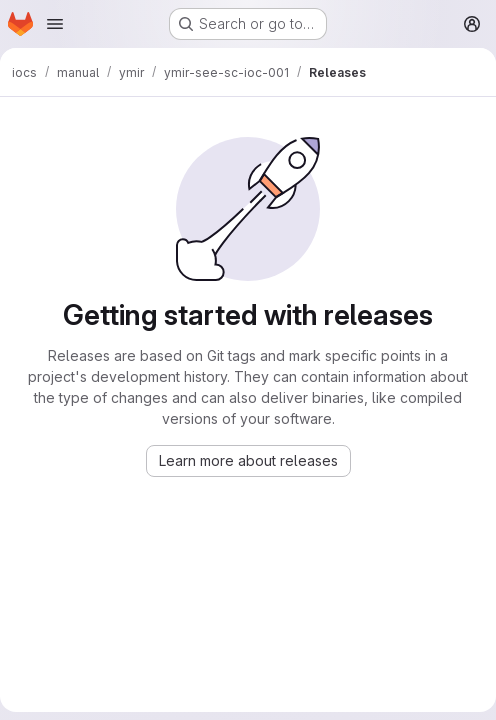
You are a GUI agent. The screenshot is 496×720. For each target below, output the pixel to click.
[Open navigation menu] (55, 24)
